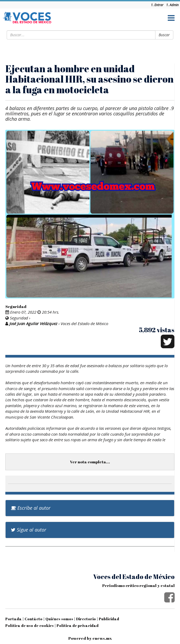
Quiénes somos (59, 619)
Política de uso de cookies (30, 625)
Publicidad (109, 619)
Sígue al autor (29, 530)
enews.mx (102, 638)
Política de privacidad (78, 625)
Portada (13, 619)
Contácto (34, 619)
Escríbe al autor (31, 508)
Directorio (86, 619)
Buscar (164, 35)
